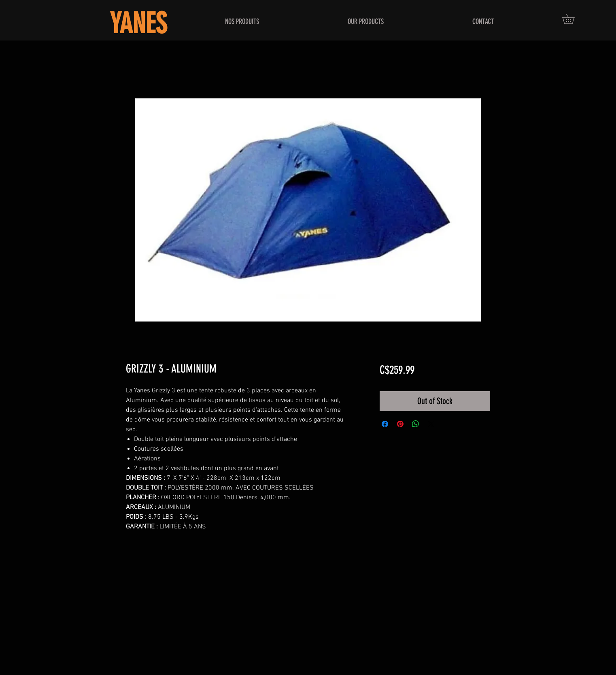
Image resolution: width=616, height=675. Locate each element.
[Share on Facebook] (385, 424)
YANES (138, 24)
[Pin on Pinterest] (400, 424)
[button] (573, 19)
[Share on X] (431, 424)
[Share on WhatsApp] (416, 424)
